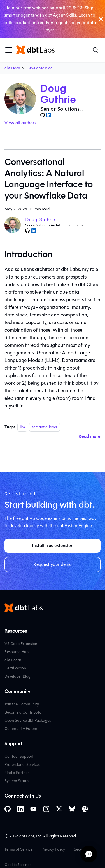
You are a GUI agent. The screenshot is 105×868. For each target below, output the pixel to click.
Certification (15, 668)
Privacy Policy (53, 849)
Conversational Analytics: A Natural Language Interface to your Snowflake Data (49, 179)
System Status (17, 781)
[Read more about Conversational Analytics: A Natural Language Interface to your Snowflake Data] (89, 436)
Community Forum (21, 729)
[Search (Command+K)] (95, 50)
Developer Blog (40, 68)
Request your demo (53, 564)
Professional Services (22, 765)
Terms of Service (18, 849)
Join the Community (22, 704)
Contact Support (19, 756)
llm (22, 427)
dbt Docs (12, 68)
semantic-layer (45, 427)
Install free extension (53, 545)
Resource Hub (17, 652)
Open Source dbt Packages (28, 720)
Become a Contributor (24, 712)
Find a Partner (17, 773)
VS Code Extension (21, 644)
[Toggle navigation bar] (9, 50)
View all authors (20, 123)
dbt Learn (13, 660)
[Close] (101, 19)
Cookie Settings (18, 865)
